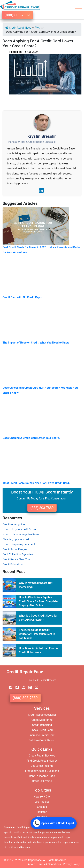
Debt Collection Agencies (18, 554)
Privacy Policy (71, 864)
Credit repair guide (14, 524)
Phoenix (42, 817)
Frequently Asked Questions (42, 771)
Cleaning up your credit (16, 539)
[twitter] (16, 687)
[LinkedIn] (41, 190)
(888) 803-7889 (17, 15)
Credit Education (13, 564)
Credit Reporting (42, 725)
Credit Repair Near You (16, 559)
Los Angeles (42, 802)
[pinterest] (29, 687)
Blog (38, 27)
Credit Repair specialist (42, 715)
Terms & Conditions (49, 864)
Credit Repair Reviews (42, 756)
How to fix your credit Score (19, 529)
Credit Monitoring (42, 720)
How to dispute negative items (21, 534)
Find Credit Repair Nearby (42, 761)
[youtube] (35, 687)
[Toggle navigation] (78, 6)
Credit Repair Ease (18, 28)
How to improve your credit (19, 544)
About (32, 864)
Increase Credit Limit (42, 735)
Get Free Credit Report (42, 740)
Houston (42, 812)
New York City (42, 797)
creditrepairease (32, 860)
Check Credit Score (42, 730)
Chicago (42, 807)
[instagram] (22, 687)
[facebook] (9, 687)
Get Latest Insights (42, 766)
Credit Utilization (42, 781)
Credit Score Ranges (15, 549)
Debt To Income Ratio (42, 776)
